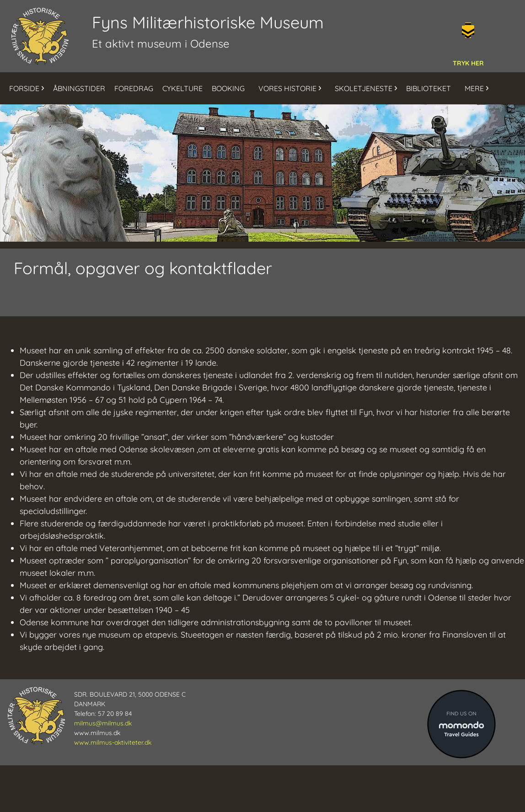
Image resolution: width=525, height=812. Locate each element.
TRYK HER (468, 63)
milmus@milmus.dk (103, 723)
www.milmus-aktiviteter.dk (113, 742)
